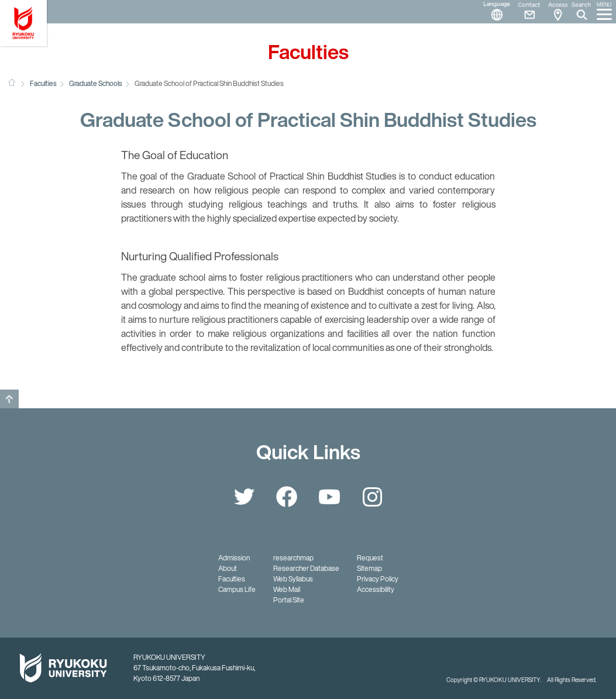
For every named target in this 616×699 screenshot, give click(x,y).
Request (370, 558)
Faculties (43, 83)
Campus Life (237, 589)
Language (492, 12)
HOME (12, 82)
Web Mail (287, 589)
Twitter (244, 497)
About (228, 568)
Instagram (372, 497)
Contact (525, 12)
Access (558, 12)
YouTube (329, 497)
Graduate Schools (96, 83)
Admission (234, 558)
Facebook (287, 497)
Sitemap (369, 568)
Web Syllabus (293, 579)
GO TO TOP (9, 399)
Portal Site (289, 600)
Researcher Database (306, 568)
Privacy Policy (378, 579)
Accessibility (376, 589)
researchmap (293, 558)
